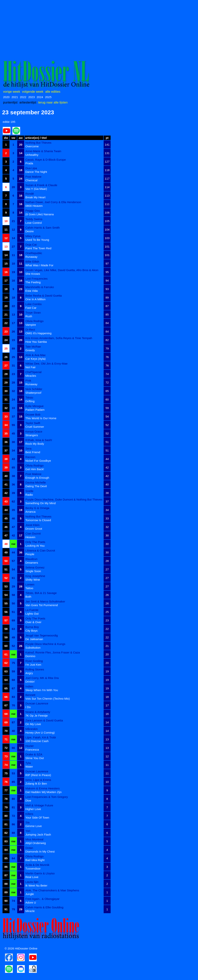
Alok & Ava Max (35, 355)
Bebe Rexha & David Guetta (44, 296)
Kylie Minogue (34, 406)
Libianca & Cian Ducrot (40, 550)
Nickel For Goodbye (38, 461)
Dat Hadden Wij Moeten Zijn (44, 792)
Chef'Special (33, 372)
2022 (23, 97)
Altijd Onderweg (36, 843)
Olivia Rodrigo (34, 321)
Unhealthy (32, 155)
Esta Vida (32, 291)
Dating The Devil (36, 486)
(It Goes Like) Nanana (40, 214)
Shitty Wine (33, 580)
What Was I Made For (39, 265)
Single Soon (33, 571)
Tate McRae (33, 347)
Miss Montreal (34, 839)
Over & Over (33, 622)
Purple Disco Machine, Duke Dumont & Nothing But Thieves (64, 499)
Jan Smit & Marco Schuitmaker (45, 601)
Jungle (30, 894)
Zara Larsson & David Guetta (44, 720)
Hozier (29, 746)
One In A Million (35, 299)
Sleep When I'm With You (42, 690)
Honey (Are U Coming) (40, 733)
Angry (29, 673)
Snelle (29, 491)
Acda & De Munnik (37, 865)
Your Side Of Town (37, 818)
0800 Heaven (34, 206)
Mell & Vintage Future (39, 805)
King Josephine (35, 576)
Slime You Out (35, 758)
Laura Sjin (32, 882)
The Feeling (33, 282)
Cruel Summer (35, 427)
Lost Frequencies (36, 279)
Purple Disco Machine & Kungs (45, 644)
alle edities (53, 92)
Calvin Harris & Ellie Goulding (44, 907)
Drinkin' (30, 682)
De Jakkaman (34, 639)
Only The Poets (35, 542)
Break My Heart (35, 197)
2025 (48, 97)
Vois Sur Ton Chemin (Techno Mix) (48, 699)
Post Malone (33, 177)
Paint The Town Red (38, 248)
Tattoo (29, 588)
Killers (29, 814)
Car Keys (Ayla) (35, 359)
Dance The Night (36, 172)
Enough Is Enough (37, 478)
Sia (27, 822)
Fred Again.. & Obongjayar (42, 899)
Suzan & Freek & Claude (41, 185)
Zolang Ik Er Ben (36, 784)
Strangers (32, 435)
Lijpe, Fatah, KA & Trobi (41, 737)
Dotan (29, 848)
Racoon (30, 457)
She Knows (33, 274)
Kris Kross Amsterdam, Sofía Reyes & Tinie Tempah (59, 338)
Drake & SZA (34, 754)
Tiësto (29, 398)
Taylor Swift (33, 423)
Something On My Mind (41, 503)
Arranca (30, 512)
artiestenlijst (28, 102)
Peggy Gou (33, 211)
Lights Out (32, 614)
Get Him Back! (35, 469)
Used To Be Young (37, 240)
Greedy (30, 350)
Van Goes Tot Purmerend (42, 605)
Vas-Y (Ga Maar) (36, 189)
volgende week (33, 92)
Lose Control (34, 223)
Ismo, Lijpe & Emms (38, 780)
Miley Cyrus (33, 236)
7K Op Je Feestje (37, 716)
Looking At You (35, 546)
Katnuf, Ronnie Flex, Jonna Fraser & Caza (53, 652)
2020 (6, 97)
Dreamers (32, 563)
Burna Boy (32, 627)
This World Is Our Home (41, 418)
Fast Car (31, 308)
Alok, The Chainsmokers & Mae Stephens (52, 890)
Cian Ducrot (33, 533)
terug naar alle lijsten (53, 102)
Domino (30, 656)
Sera (28, 448)
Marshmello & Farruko (40, 287)
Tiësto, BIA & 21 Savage (41, 593)
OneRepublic (34, 253)
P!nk (28, 381)
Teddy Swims (34, 219)
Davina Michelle (36, 482)
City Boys (31, 631)
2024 (40, 97)
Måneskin (32, 729)
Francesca (32, 750)
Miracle (30, 911)
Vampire (31, 325)
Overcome (32, 146)
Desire (29, 231)
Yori (28, 831)
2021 (15, 97)
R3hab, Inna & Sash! (39, 440)
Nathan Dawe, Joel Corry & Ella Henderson (53, 202)
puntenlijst (10, 102)
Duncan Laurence (37, 703)
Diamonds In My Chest (40, 851)
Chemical (31, 180)
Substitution (33, 648)
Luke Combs (33, 304)
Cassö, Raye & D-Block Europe (46, 160)
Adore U (31, 902)
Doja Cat (31, 245)
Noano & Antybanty (38, 712)
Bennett (30, 695)
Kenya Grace (34, 431)
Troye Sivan (33, 313)
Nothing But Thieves (38, 143)
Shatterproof (33, 393)
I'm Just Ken (33, 665)
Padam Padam (35, 410)
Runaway (31, 257)
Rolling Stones (35, 669)
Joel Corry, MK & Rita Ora (42, 678)
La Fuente (32, 610)
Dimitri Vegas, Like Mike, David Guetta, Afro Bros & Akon (62, 270)
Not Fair (30, 367)
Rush (29, 316)
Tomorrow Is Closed (38, 520)
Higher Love (33, 809)
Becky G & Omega (37, 508)
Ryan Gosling (34, 661)
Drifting (30, 401)
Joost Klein (32, 525)
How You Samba (36, 342)
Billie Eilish (32, 262)
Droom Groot (34, 529)
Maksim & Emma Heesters (43, 788)
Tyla (28, 763)
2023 (31, 97)
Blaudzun (31, 559)
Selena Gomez (35, 567)
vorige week (12, 92)
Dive (28, 801)
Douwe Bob (33, 414)
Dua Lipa (31, 168)
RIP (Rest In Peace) (38, 775)
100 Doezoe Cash (37, 741)
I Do (28, 707)
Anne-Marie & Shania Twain (43, 151)
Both (28, 597)
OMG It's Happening (38, 333)
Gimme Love (34, 826)
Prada (29, 163)
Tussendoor (33, 868)
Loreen (30, 584)
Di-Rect (30, 330)
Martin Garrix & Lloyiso (40, 873)
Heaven (30, 537)
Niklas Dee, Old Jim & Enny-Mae (46, 364)
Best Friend (33, 452)
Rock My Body (35, 444)
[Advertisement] (99, 29)
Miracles (31, 376)
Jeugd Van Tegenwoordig (42, 635)
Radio (29, 495)
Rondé (30, 194)
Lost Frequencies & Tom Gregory (47, 797)
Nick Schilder (34, 389)
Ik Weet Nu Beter (36, 885)
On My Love (33, 724)
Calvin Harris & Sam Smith (43, 228)
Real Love (32, 877)
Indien (29, 686)
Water (29, 767)
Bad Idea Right (35, 860)
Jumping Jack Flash (38, 834)
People (30, 554)
